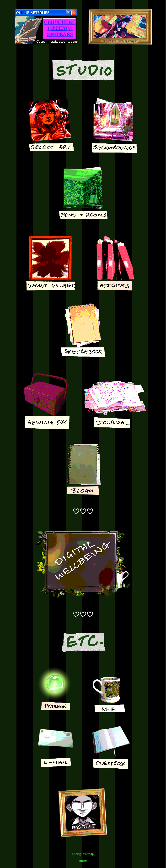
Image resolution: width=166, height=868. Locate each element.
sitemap (88, 854)
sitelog (77, 854)
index (83, 861)
